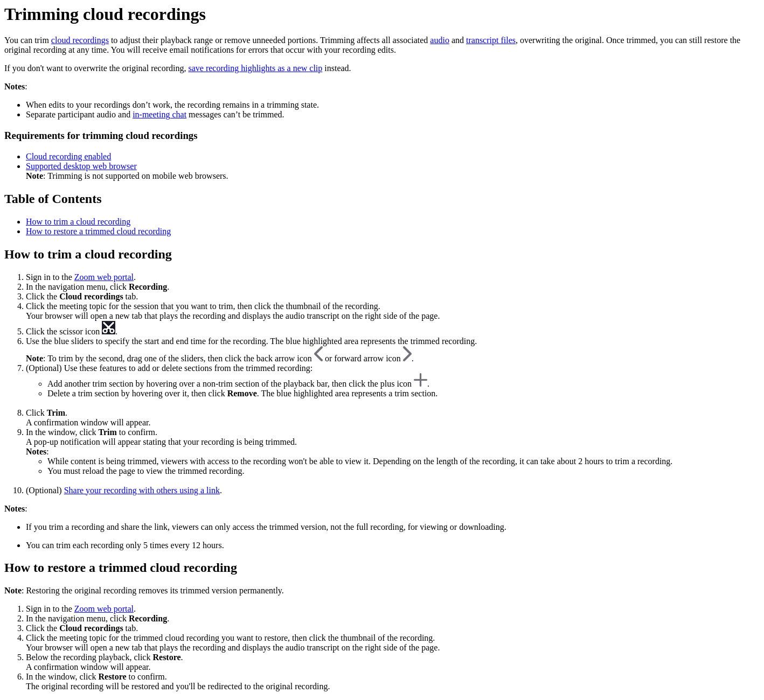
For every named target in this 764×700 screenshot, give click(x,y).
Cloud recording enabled (68, 156)
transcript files (491, 40)
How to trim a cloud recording (78, 222)
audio (440, 40)
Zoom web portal (104, 277)
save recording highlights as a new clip (255, 68)
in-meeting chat (159, 114)
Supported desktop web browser (81, 166)
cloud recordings (80, 40)
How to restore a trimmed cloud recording (98, 231)
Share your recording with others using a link (142, 490)
